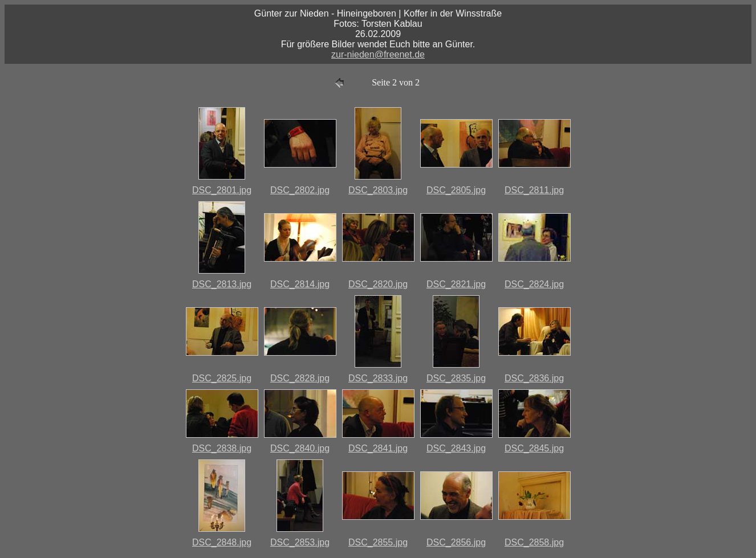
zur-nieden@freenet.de (378, 54)
